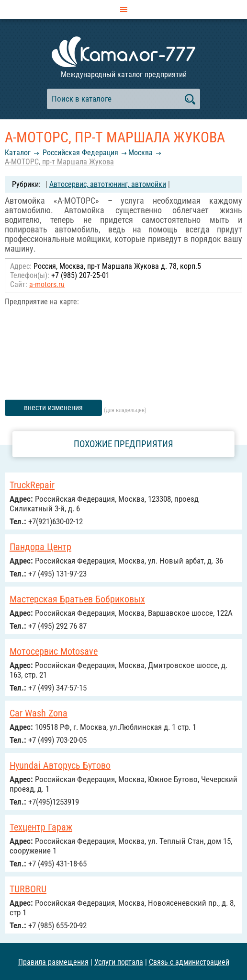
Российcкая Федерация (80, 153)
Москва (140, 153)
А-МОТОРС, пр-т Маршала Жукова (59, 162)
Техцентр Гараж (41, 827)
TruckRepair (32, 485)
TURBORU (28, 889)
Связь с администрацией (189, 962)
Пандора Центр (40, 547)
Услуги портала (119, 962)
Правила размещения (53, 962)
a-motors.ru (47, 284)
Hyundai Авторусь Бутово (60, 765)
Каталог (18, 153)
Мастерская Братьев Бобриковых (77, 599)
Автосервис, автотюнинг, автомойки (108, 184)
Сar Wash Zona (39, 713)
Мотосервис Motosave (54, 651)
